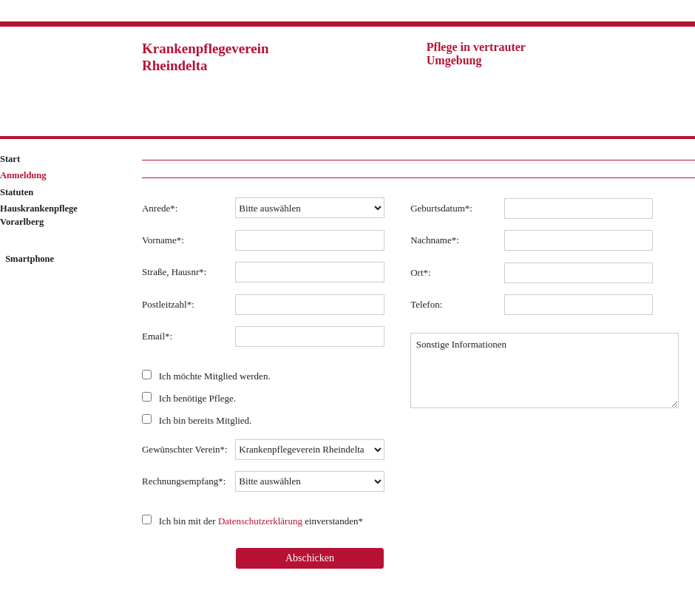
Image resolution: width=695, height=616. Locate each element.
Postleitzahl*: (168, 304)
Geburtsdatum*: (441, 208)
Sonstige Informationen (545, 370)
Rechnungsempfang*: (184, 481)
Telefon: (426, 304)
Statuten (17, 192)
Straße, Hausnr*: (174, 272)
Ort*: (420, 273)
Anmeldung (23, 175)
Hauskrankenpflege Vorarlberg (39, 215)
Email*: (157, 336)
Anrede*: (160, 208)
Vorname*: (163, 240)
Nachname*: (435, 240)
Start (10, 159)
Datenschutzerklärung (260, 521)
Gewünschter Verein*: (185, 449)
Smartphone (28, 259)
